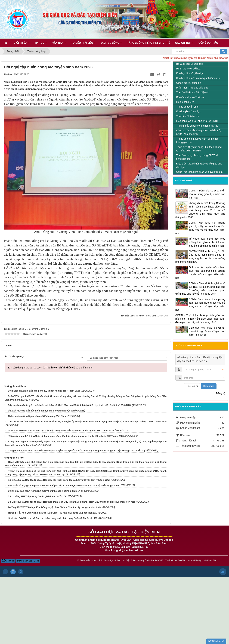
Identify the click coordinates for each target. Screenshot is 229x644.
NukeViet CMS (156, 560)
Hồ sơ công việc (185, 102)
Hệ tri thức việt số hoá (188, 69)
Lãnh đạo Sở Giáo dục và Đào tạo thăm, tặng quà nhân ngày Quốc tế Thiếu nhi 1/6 (52, 518)
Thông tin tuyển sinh (187, 107)
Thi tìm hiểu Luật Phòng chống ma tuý (197, 126)
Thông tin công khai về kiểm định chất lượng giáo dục (197, 141)
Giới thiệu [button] (21, 44)
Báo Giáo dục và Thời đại (190, 97)
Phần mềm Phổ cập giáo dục (192, 88)
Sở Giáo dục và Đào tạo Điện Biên (118, 560)
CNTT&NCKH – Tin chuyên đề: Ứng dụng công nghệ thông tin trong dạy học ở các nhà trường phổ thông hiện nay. (200, 257)
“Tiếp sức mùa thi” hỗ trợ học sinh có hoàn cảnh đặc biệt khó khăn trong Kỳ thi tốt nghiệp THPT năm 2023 (66, 436)
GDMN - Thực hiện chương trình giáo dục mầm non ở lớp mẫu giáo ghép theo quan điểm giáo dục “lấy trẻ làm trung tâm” (200, 319)
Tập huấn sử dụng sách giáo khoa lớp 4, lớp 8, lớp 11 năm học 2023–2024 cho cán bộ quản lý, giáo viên (64, 485)
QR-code (8, 561)
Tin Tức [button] (41, 44)
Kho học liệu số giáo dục (190, 73)
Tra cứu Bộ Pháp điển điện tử (193, 92)
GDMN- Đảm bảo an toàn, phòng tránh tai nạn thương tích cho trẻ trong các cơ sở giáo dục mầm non (200, 304)
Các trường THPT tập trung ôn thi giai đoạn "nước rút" (37, 496)
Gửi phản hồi (216, 641)
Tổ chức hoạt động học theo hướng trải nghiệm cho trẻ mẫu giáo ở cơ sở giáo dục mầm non (207, 242)
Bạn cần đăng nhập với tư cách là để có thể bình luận (50, 368)
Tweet (9, 346)
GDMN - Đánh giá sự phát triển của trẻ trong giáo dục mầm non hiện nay (207, 194)
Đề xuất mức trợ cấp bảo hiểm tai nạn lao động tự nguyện (39, 411)
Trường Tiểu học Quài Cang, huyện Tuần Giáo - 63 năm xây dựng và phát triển (50, 513)
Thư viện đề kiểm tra (188, 116)
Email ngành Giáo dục (189, 111)
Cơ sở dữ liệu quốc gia (189, 83)
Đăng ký (221, 393)
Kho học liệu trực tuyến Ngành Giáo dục (198, 78)
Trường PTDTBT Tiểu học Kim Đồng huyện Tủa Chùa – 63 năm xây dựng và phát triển (54, 507)
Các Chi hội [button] (184, 44)
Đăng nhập (209, 386)
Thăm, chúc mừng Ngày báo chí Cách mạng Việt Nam (37, 416)
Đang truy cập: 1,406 (28, 561)
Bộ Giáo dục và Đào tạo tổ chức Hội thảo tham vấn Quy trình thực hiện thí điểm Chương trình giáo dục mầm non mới (71, 502)
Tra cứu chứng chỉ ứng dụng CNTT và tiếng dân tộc (197, 157)
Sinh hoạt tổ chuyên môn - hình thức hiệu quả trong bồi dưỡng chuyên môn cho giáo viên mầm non (200, 273)
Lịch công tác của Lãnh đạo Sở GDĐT (197, 121)
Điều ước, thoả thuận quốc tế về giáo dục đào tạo (199, 165)
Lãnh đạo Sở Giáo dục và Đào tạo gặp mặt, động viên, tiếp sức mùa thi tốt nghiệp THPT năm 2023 (61, 431)
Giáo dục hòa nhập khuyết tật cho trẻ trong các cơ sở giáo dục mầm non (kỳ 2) (207, 331)
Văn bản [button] (59, 44)
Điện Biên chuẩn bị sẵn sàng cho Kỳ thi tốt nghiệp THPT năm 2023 (44, 391)
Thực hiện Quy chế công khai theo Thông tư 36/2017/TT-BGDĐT (199, 149)
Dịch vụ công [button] (111, 44)
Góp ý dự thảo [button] (208, 43)
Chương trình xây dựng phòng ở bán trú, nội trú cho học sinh (199, 132)
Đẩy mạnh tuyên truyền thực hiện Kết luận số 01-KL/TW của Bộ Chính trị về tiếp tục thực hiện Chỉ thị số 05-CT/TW (70, 405)
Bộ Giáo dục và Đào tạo (190, 64)
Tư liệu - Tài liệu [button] (83, 44)
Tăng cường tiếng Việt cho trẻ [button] (148, 43)
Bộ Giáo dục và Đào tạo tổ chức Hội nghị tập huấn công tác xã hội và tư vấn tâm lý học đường (59, 480)
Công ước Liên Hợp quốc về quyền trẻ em (199, 172)
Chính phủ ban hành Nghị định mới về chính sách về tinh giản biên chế (46, 491)
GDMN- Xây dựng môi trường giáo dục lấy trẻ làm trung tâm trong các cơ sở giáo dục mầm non (200, 228)
